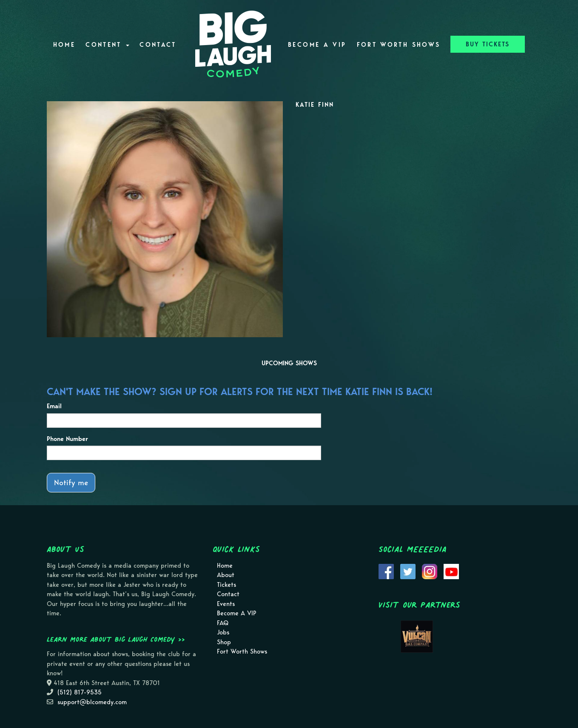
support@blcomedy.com (92, 702)
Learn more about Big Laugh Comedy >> (116, 639)
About (226, 575)
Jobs (223, 632)
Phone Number (67, 439)
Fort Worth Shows (399, 45)
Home (64, 45)
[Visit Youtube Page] (451, 571)
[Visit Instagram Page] (430, 571)
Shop (224, 642)
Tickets (226, 585)
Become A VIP (317, 45)
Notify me (71, 482)
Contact (158, 45)
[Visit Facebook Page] (386, 571)
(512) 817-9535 (80, 692)
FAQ (223, 623)
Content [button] (107, 45)
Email (54, 406)
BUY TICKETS (488, 44)
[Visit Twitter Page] (408, 571)
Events (226, 604)
